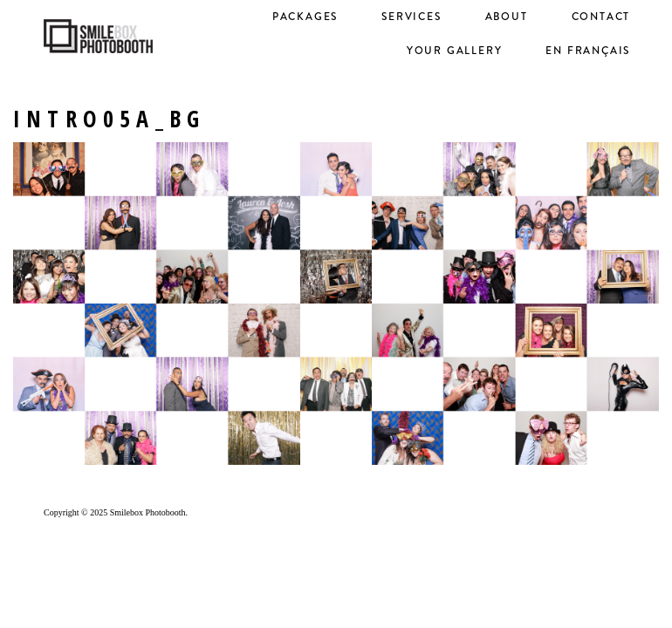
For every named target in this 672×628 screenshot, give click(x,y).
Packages (305, 17)
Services (411, 17)
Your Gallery (455, 51)
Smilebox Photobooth (148, 512)
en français (588, 51)
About (507, 17)
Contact (601, 17)
